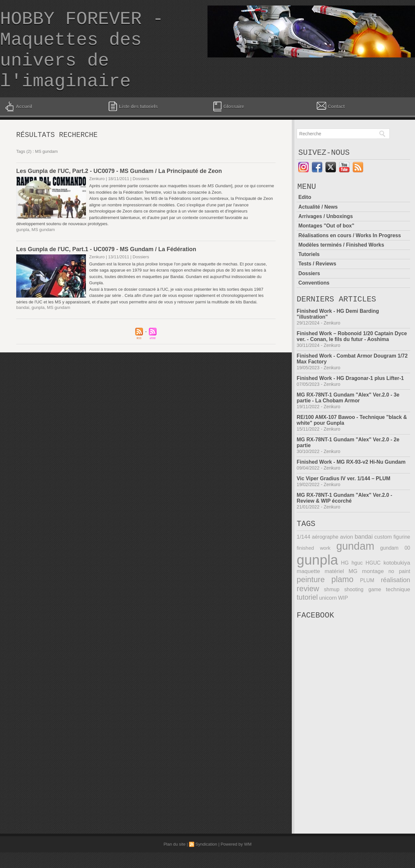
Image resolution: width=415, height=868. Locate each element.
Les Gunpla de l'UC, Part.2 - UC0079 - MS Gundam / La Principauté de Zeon (120, 188)
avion (347, 559)
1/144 (303, 559)
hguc (357, 585)
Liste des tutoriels (133, 122)
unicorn (327, 619)
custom (383, 559)
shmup (332, 611)
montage (373, 593)
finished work (314, 570)
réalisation (396, 602)
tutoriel (307, 618)
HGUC (373, 585)
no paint (399, 593)
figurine (402, 559)
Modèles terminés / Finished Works (342, 264)
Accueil (18, 122)
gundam (355, 568)
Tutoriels (309, 273)
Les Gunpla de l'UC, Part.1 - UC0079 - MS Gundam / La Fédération (107, 266)
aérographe (325, 559)
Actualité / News (318, 226)
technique (398, 611)
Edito (305, 217)
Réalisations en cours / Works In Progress (350, 254)
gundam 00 (395, 570)
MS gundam (42, 247)
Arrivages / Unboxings (326, 235)
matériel (334, 593)
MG (353, 593)
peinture (311, 601)
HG (345, 585)
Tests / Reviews (317, 282)
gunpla (23, 247)
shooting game (363, 611)
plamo (342, 601)
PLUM (367, 602)
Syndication (206, 860)
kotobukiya (397, 585)
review (308, 610)
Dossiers (309, 292)
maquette (308, 593)
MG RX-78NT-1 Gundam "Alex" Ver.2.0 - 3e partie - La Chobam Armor (349, 418)
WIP (342, 619)
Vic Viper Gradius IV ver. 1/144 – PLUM (344, 499)
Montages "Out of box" (326, 245)
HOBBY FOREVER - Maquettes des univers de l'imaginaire (82, 58)
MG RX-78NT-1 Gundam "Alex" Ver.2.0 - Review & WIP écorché (345, 518)
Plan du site (174, 860)
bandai (23, 325)
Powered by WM (236, 860)
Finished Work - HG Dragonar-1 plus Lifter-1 (351, 399)
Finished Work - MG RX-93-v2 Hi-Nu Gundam (352, 482)
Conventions (314, 301)
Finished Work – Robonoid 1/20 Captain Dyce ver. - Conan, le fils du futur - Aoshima (352, 357)
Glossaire (228, 122)
